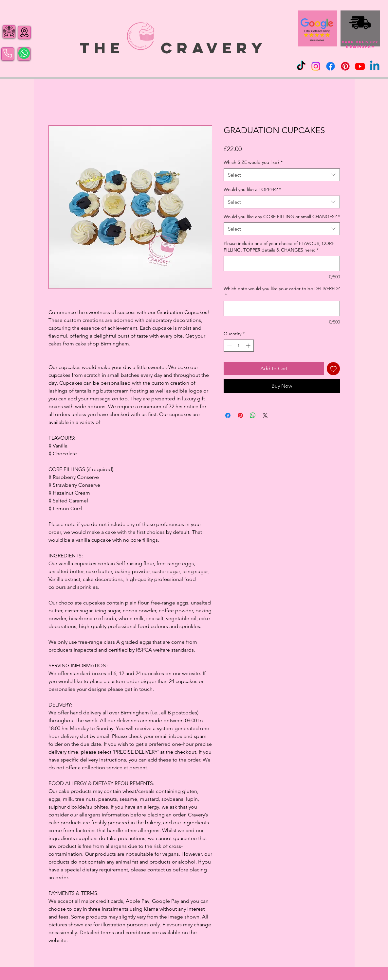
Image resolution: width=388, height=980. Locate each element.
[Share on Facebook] (228, 415)
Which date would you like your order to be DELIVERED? (282, 292)
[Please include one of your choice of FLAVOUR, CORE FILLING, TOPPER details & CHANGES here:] (282, 263)
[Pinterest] (345, 66)
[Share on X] (265, 415)
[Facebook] (331, 66)
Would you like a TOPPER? (252, 189)
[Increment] (249, 346)
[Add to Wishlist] (333, 369)
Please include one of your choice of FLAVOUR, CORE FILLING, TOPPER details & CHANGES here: (279, 247)
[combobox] (282, 175)
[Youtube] (360, 66)
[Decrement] (229, 346)
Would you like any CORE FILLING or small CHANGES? (282, 217)
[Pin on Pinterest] (240, 415)
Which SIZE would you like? (253, 162)
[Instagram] (316, 66)
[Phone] (8, 53)
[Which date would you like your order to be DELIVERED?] (282, 309)
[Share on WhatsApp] (253, 415)
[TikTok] (301, 66)
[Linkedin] (375, 66)
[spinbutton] (239, 346)
